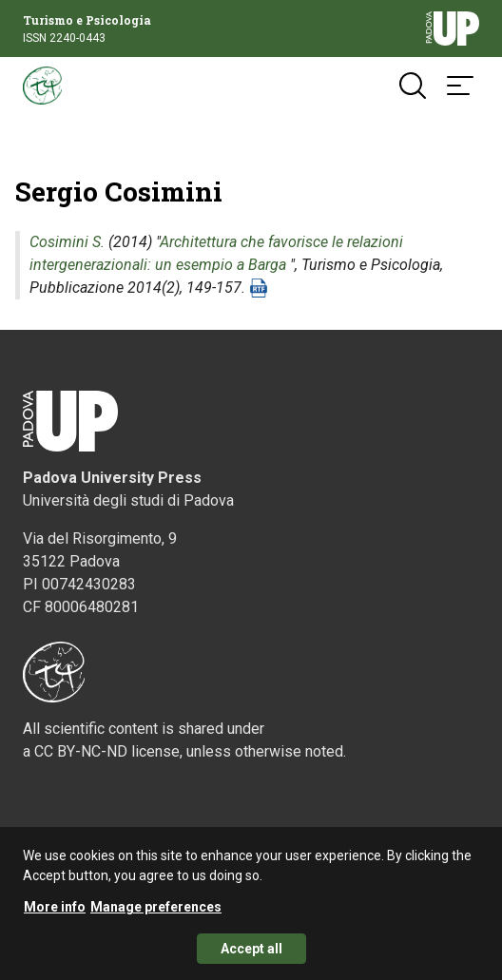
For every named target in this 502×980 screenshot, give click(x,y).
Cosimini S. (67, 242)
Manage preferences (156, 915)
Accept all (251, 957)
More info (55, 915)
